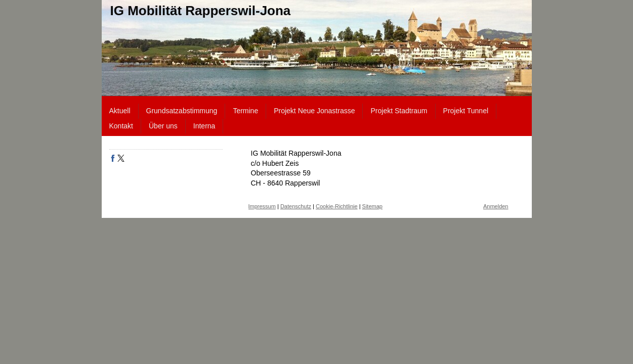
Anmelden (496, 206)
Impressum (262, 206)
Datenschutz (296, 206)
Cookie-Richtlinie (337, 206)
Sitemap (372, 206)
